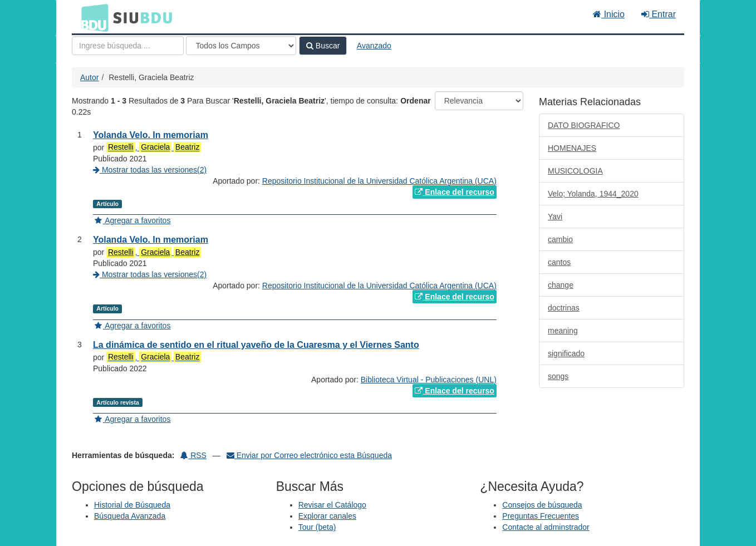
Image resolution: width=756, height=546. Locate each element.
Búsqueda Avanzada (130, 516)
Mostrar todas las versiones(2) (150, 170)
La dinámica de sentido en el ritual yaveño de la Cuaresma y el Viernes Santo (256, 345)
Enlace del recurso (454, 192)
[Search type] (241, 46)
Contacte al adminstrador (546, 527)
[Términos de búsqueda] (128, 46)
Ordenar (415, 101)
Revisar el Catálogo (332, 505)
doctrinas (564, 308)
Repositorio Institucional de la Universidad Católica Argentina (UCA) (379, 181)
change (561, 285)
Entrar (659, 14)
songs (558, 376)
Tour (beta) (317, 527)
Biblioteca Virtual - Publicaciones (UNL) (429, 380)
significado (566, 353)
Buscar (323, 46)
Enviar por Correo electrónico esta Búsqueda (309, 455)
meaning (563, 331)
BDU (92, 17)
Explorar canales (327, 516)
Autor (89, 77)
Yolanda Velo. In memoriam (151, 135)
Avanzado (374, 46)
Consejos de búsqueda (542, 505)
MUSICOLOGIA (575, 171)
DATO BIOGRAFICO (584, 125)
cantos (559, 262)
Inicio (609, 14)
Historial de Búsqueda (132, 505)
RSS (193, 455)
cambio (560, 239)
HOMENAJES (572, 148)
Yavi (555, 217)
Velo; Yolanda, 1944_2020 (593, 194)
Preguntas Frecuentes (541, 516)
